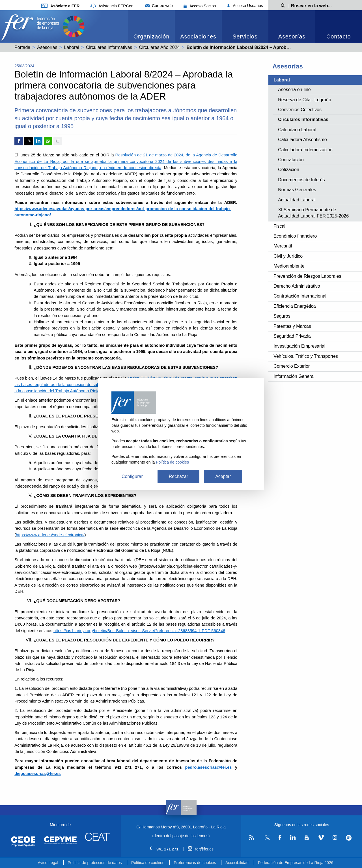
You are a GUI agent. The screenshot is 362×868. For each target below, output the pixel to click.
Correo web (159, 6)
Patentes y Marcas (292, 326)
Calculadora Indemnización (305, 150)
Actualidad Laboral (297, 200)
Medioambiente (289, 266)
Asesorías (292, 36)
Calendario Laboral (297, 130)
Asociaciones (198, 36)
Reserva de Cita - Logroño (305, 100)
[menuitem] (151, 26)
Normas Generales (297, 190)
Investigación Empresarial (299, 346)
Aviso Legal (48, 863)
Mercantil (283, 246)
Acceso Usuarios (245, 6)
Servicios (245, 36)
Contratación (291, 160)
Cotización (289, 170)
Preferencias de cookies (195, 863)
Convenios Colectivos (300, 110)
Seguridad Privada (292, 336)
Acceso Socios (200, 6)
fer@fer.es (201, 849)
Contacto (339, 36)
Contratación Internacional (300, 296)
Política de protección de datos (95, 863)
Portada (22, 47)
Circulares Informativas (109, 47)
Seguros (282, 316)
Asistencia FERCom (113, 6)
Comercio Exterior (292, 366)
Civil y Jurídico (288, 256)
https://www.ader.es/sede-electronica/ (50, 535)
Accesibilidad (237, 863)
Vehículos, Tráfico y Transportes (306, 356)
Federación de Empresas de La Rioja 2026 (296, 863)
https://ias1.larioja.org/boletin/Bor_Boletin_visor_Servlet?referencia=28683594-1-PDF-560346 (139, 631)
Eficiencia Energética (295, 306)
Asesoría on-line (294, 90)
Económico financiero (295, 236)
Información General (294, 376)
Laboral (71, 47)
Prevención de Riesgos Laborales (307, 276)
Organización (151, 36)
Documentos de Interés (301, 180)
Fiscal (279, 226)
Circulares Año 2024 (159, 47)
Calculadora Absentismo (302, 140)
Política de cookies (148, 863)
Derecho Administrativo (297, 286)
